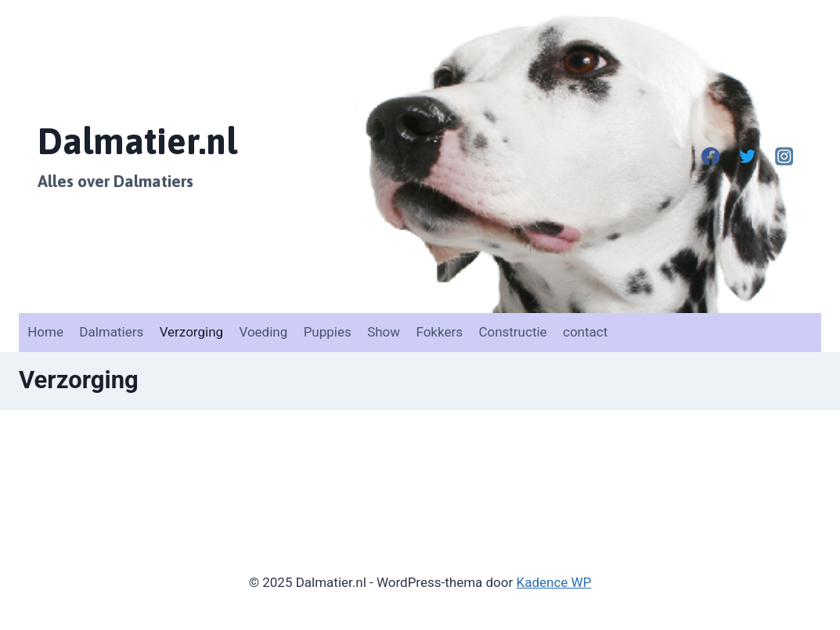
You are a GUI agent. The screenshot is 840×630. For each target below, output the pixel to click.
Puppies (328, 332)
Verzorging (191, 332)
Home (45, 332)
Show (384, 332)
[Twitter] (747, 157)
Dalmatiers (111, 332)
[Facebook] (710, 157)
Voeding (263, 332)
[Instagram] (784, 157)
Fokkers (439, 332)
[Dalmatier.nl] (137, 157)
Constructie (512, 332)
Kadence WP (554, 582)
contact (585, 332)
